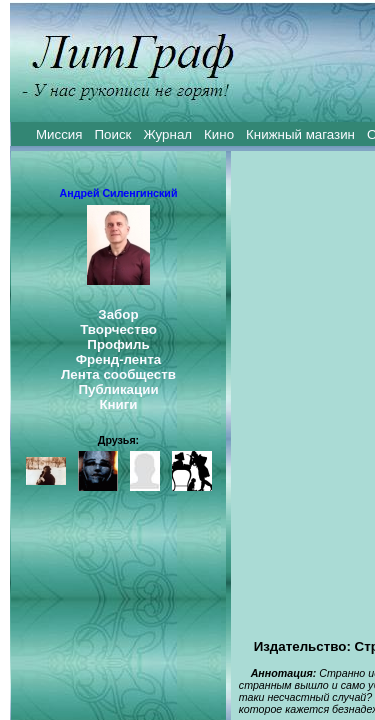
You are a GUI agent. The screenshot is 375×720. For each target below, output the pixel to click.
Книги (118, 404)
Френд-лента (119, 359)
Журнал (167, 134)
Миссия (59, 134)
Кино (219, 134)
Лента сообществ (118, 374)
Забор (118, 314)
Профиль (118, 344)
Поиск (113, 134)
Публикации (118, 389)
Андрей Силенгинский (119, 193)
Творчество (118, 329)
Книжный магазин (300, 134)
